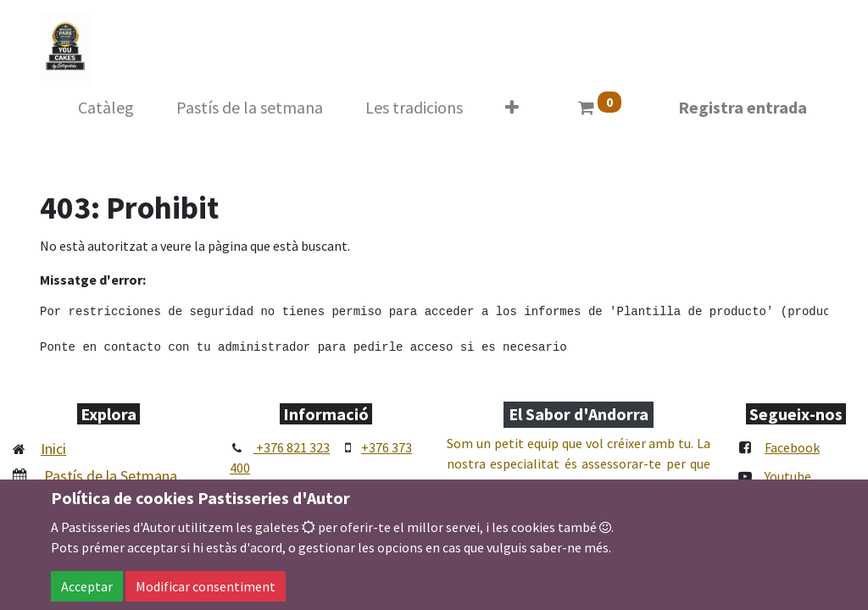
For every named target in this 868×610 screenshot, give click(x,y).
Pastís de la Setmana (111, 476)
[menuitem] (106, 108)
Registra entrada (743, 107)
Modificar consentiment (206, 586)
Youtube (788, 476)
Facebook (792, 447)
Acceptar (87, 586)
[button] (512, 108)
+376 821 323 (292, 447)
